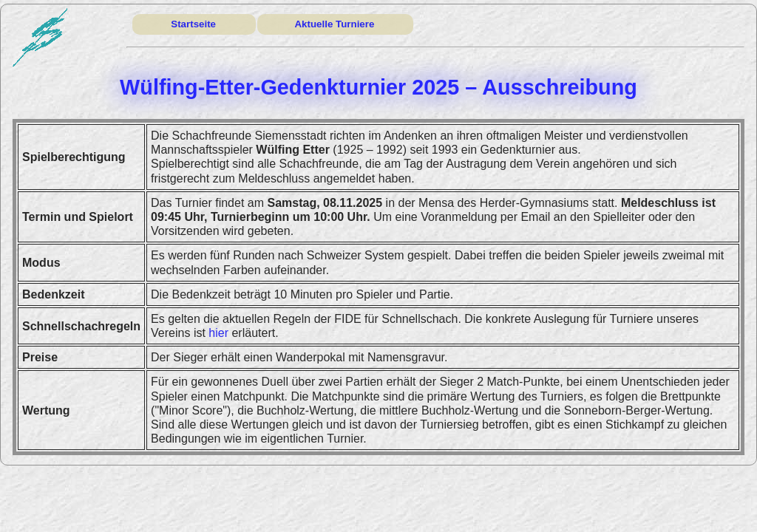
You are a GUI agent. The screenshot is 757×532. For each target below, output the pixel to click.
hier (218, 333)
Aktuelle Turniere (334, 24)
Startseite (193, 24)
